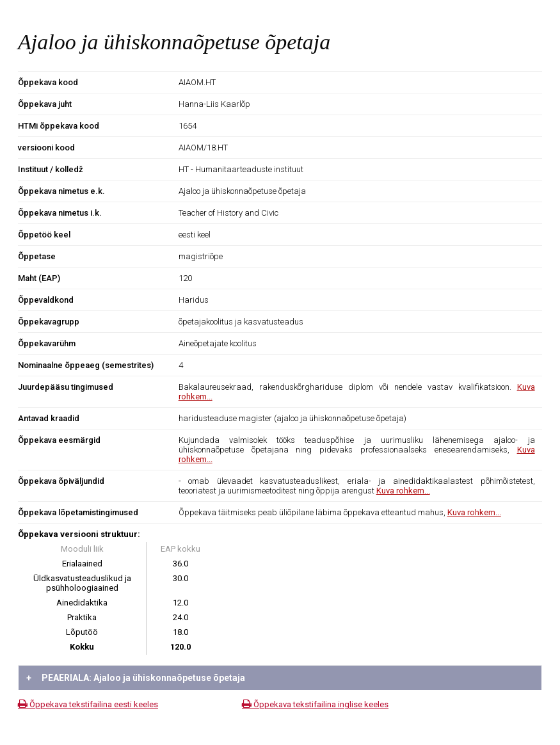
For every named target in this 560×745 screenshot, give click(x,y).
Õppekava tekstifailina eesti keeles (88, 704)
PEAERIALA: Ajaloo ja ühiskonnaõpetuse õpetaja (136, 678)
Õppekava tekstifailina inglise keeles (315, 704)
